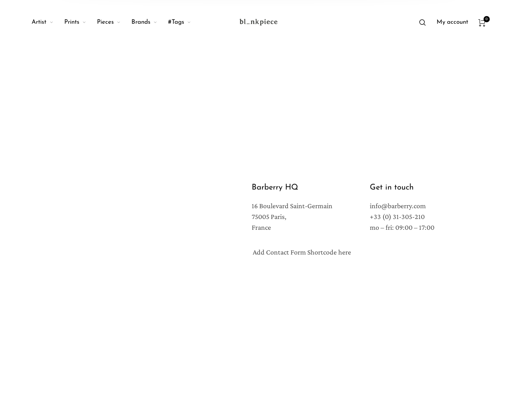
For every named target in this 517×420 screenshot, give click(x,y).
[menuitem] (48, 22)
